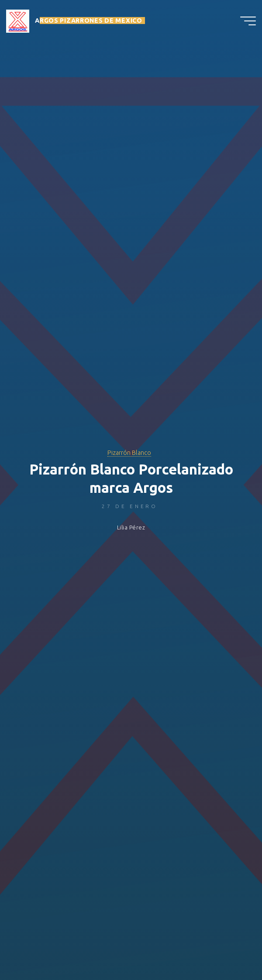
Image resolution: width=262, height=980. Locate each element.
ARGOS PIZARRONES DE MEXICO (89, 20)
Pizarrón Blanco (129, 453)
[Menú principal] (248, 21)
